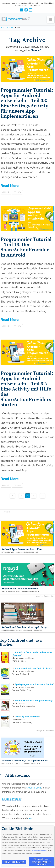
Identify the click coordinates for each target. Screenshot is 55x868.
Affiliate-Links (34, 788)
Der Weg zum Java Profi (27, 717)
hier (31, 818)
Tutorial (10, 28)
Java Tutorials (35, 6)
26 (43, 496)
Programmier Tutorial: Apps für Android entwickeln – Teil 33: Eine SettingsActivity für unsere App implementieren (27, 103)
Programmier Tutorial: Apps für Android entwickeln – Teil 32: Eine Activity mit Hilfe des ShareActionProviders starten (27, 389)
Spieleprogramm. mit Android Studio (34, 684)
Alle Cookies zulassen (14, 862)
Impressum (6, 3)
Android (6, 192)
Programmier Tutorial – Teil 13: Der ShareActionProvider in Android (26, 247)
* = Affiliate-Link (46, 3)
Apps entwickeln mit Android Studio (34, 668)
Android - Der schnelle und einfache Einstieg (32, 654)
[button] (51, 20)
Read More (10, 186)
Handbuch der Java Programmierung (34, 700)
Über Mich (34, 3)
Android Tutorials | (22, 6)
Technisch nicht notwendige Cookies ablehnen (41, 862)
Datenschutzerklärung (20, 3)
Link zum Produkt (11, 799)
